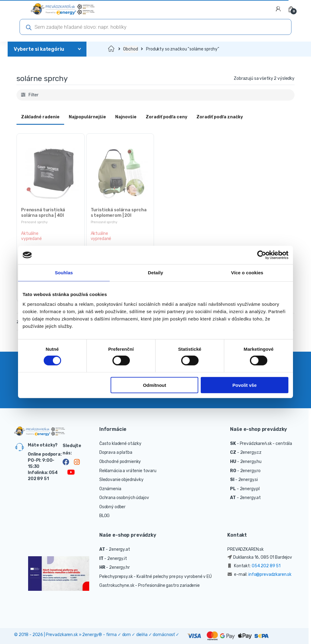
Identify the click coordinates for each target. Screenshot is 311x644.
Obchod (130, 49)
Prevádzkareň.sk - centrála (266, 444)
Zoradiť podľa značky (220, 117)
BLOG (104, 516)
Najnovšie (126, 117)
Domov (112, 49)
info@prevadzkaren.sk (270, 574)
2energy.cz (251, 452)
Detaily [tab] (155, 273)
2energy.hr (119, 567)
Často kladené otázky (120, 444)
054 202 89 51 (266, 566)
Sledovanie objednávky (121, 480)
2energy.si (248, 480)
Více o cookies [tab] (247, 273)
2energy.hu (251, 462)
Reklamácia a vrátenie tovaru (128, 471)
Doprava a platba (116, 452)
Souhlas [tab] (64, 273)
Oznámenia (110, 489)
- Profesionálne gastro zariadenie (167, 585)
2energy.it (117, 559)
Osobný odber (112, 507)
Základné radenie (40, 117)
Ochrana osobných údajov (124, 498)
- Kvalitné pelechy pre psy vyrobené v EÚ (172, 577)
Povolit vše (245, 385)
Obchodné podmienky (120, 462)
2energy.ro (251, 471)
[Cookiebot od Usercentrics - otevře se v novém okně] (262, 255)
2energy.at (251, 498)
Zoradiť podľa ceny (166, 117)
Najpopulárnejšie (87, 117)
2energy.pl (250, 489)
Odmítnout (155, 385)
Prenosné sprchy (34, 222)
